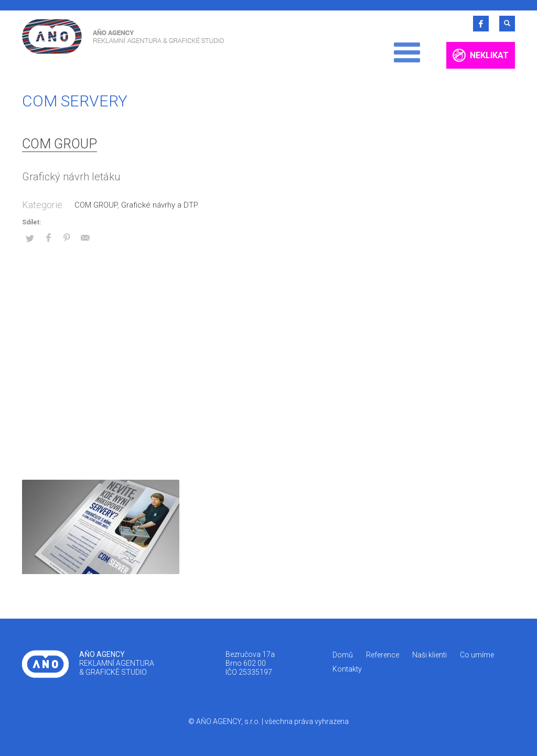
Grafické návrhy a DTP (160, 205)
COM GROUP (60, 144)
